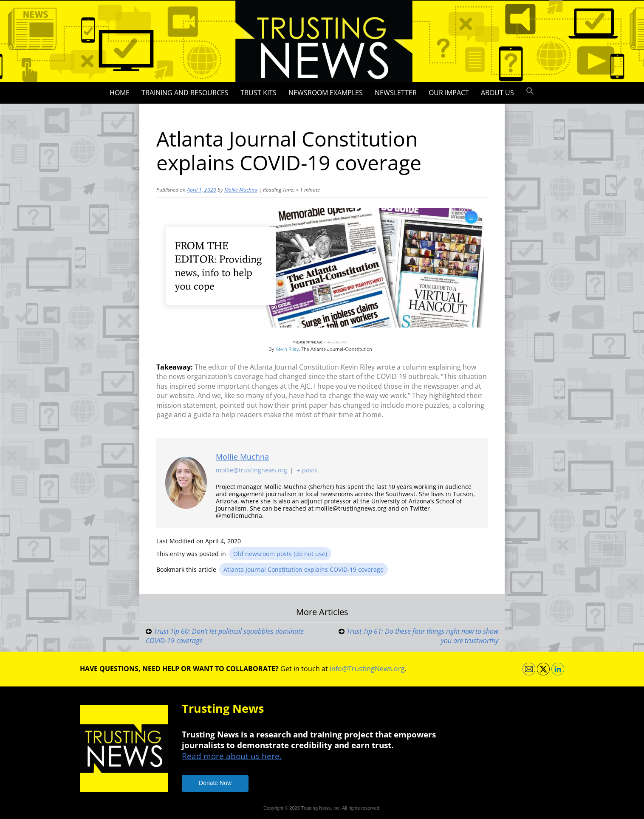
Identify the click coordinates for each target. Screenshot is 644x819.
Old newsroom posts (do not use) (280, 554)
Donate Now (215, 783)
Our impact (449, 93)
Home (120, 93)
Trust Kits (258, 93)
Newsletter (396, 93)
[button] (530, 91)
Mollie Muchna (241, 190)
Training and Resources (185, 93)
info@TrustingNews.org (367, 669)
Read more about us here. (232, 756)
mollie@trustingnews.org (251, 470)
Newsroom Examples (326, 93)
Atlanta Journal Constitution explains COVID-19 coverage (304, 569)
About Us (497, 93)
